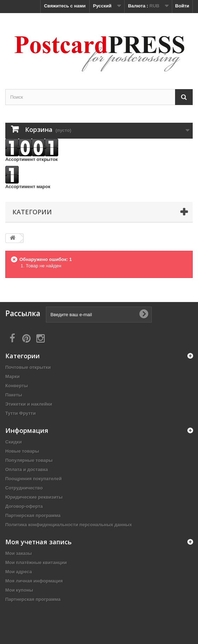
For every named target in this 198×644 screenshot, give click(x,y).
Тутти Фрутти (20, 413)
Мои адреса (19, 572)
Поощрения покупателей (34, 479)
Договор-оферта (24, 506)
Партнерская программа (33, 515)
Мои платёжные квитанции (36, 562)
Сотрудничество (24, 488)
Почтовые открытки (28, 367)
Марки (13, 376)
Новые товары (22, 451)
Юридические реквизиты (34, 497)
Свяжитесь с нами (65, 6)
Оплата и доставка (27, 469)
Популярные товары (29, 460)
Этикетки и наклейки (29, 404)
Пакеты (14, 395)
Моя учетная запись (38, 542)
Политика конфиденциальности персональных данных (69, 525)
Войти (182, 6)
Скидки (14, 442)
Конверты (17, 386)
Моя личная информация (34, 581)
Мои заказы (19, 553)
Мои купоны (19, 590)
